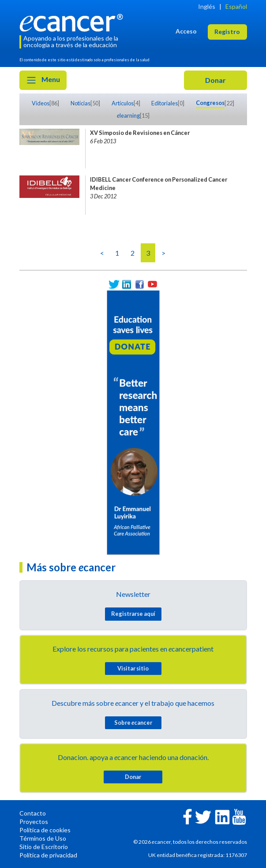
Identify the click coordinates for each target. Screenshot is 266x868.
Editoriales (165, 103)
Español (236, 6)
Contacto (33, 813)
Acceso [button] (186, 31)
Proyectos (34, 821)
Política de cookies (45, 830)
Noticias (81, 103)
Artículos (123, 103)
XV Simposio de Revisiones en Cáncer (140, 133)
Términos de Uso (43, 838)
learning (128, 115)
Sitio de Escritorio (44, 847)
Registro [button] (227, 32)
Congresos (210, 103)
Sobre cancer (133, 723)
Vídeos (41, 103)
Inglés (207, 6)
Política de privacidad (48, 855)
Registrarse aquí (133, 614)
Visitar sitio (133, 668)
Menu (43, 80)
